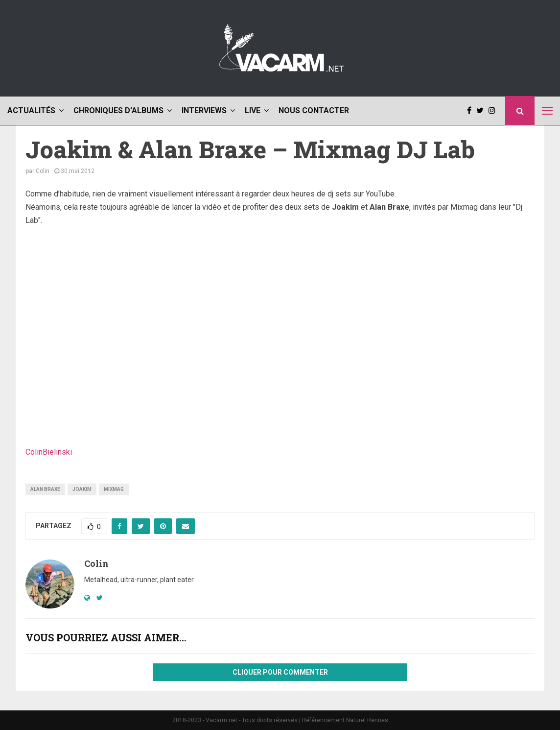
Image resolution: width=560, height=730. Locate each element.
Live (253, 110)
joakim (82, 489)
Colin (43, 171)
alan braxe (45, 489)
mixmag (114, 489)
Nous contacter (314, 110)
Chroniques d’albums (118, 110)
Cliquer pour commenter (280, 672)
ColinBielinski (49, 452)
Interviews (204, 110)
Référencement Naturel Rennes (345, 720)
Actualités (31, 110)
